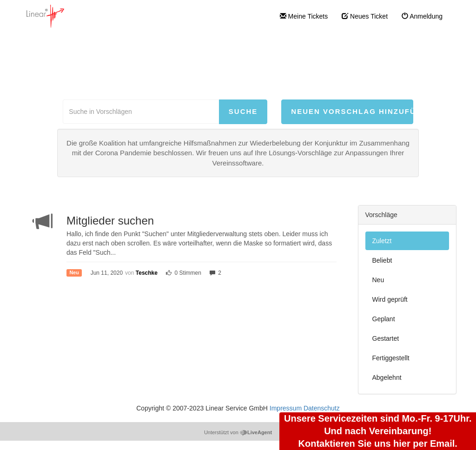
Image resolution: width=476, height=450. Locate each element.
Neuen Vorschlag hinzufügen (352, 111)
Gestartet (386, 338)
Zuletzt (382, 241)
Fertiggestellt (391, 358)
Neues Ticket (365, 16)
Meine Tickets (304, 16)
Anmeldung (422, 16)
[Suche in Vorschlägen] (141, 112)
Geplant (384, 319)
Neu (378, 280)
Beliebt (382, 260)
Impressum (286, 408)
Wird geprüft (390, 299)
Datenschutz (322, 408)
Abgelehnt (387, 377)
